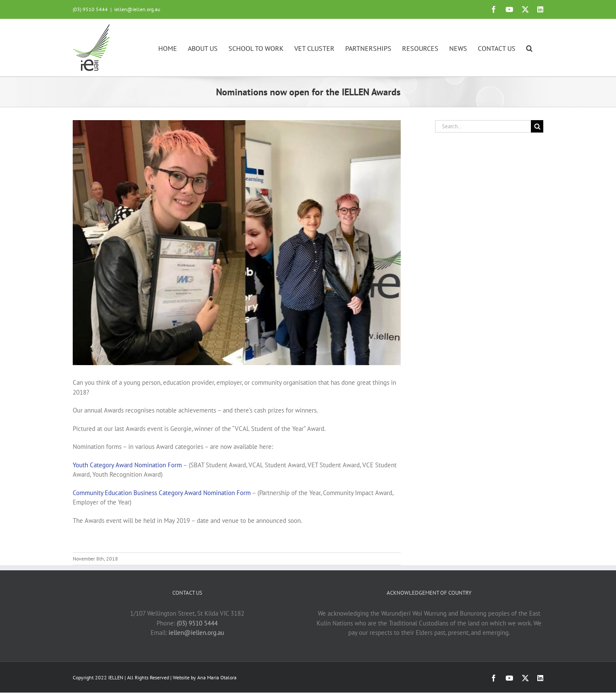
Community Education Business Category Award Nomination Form (162, 493)
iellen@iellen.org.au (137, 9)
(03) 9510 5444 (197, 623)
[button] (529, 48)
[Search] (537, 126)
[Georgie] (237, 243)
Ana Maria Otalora (217, 677)
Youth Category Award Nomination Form (127, 465)
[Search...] (483, 126)
